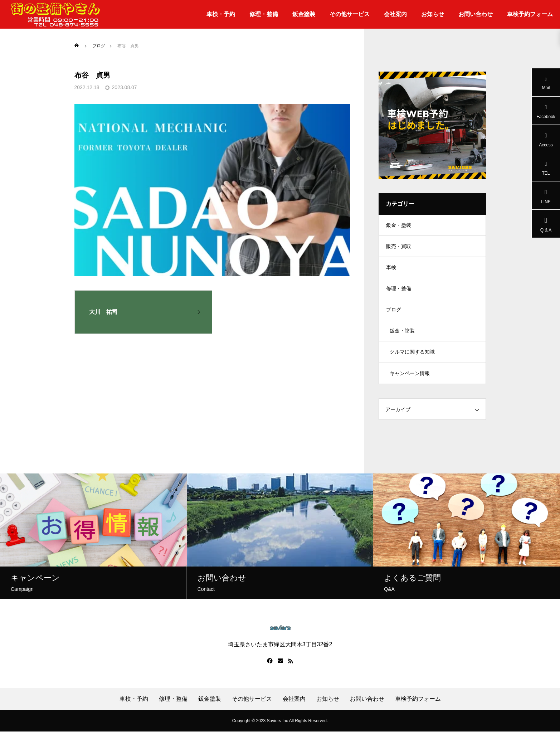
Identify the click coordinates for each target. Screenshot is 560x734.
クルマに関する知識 (412, 354)
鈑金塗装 (304, 14)
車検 (391, 268)
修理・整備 (264, 14)
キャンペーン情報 (410, 376)
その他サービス (350, 14)
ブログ (394, 311)
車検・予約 (221, 14)
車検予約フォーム (530, 14)
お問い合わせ (476, 14)
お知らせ (433, 14)
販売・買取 (399, 247)
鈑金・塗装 (399, 225)
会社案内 (395, 14)
